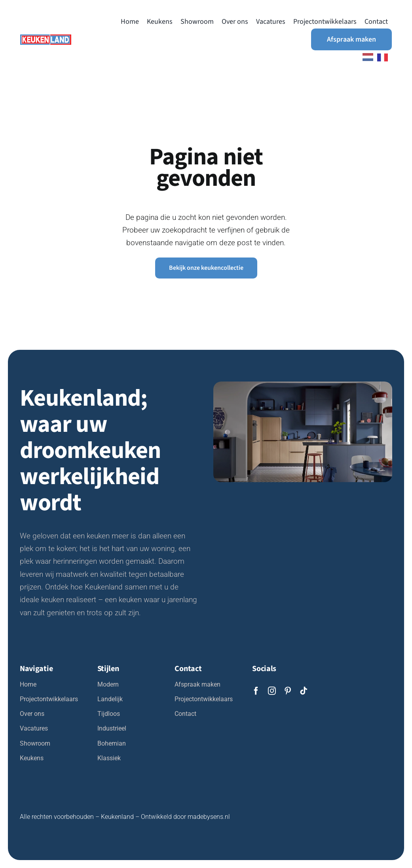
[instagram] (272, 691)
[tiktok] (304, 691)
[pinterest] (288, 691)
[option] (384, 57)
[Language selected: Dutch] (373, 57)
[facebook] (256, 691)
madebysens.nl (209, 817)
